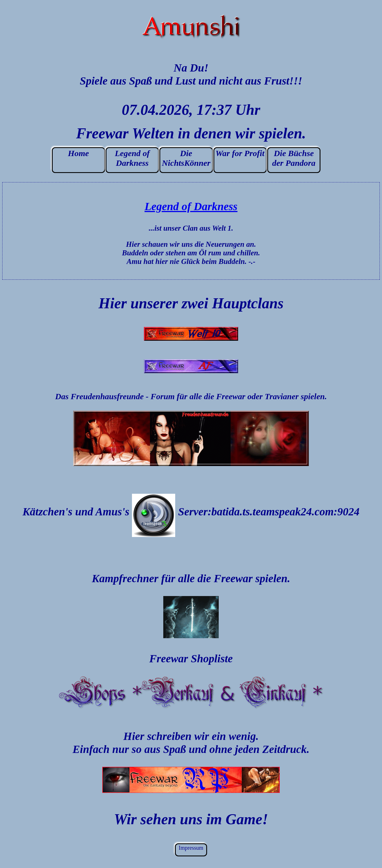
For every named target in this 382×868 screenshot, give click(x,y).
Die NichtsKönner (186, 158)
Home (78, 153)
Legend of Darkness (132, 158)
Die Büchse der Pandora (294, 158)
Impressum (191, 848)
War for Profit (240, 153)
